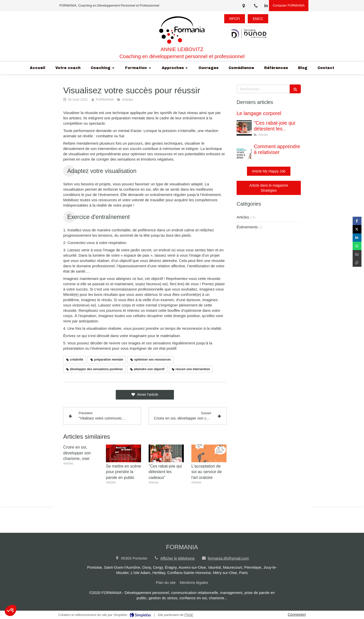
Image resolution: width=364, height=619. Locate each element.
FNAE (189, 615)
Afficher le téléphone (178, 558)
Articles (243, 217)
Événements (247, 227)
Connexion (297, 614)
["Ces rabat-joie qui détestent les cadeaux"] (244, 128)
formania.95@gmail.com (228, 558)
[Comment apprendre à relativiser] (244, 151)
